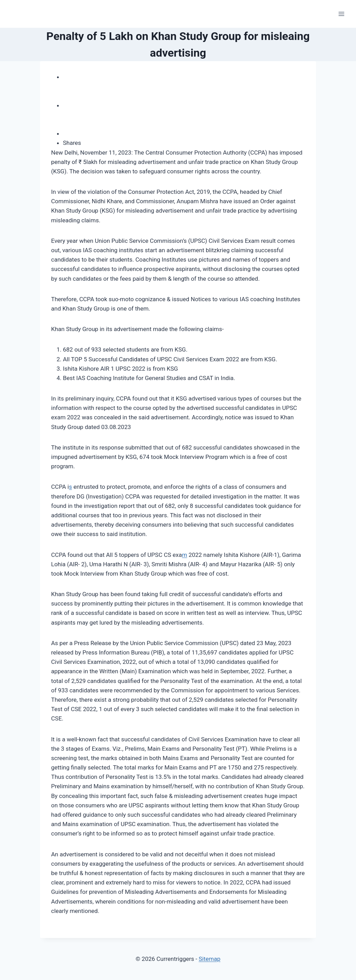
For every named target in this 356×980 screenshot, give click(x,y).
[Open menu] (341, 14)
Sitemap (209, 959)
